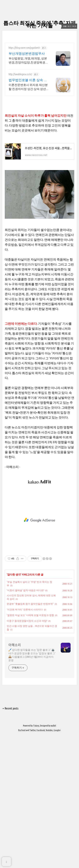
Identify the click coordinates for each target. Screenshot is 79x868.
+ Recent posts (11, 841)
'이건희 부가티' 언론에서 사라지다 (25, 742)
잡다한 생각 (14, 707)
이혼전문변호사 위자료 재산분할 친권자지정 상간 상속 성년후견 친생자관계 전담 (28, 87)
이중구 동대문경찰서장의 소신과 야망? (27, 754)
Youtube (49, 863)
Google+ (57, 863)
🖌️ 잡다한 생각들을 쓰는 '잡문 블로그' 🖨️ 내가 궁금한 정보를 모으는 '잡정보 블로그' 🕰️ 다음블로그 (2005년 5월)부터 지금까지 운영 (32, 788)
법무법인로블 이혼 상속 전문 (28, 80)
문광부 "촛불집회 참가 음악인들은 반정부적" (30, 737)
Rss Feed (22, 863)
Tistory (36, 858)
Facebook (41, 863)
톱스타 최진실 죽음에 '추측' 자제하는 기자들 (39, 24)
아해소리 (15, 778)
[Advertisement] (39, 125)
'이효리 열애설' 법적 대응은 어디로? (25, 723)
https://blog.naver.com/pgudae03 (24, 48)
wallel (53, 858)
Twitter (33, 863)
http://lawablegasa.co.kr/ (20, 74)
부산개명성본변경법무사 (27, 53)
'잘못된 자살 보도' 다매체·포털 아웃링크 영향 (30, 748)
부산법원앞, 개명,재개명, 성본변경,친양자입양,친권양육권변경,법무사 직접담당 (28, 61)
